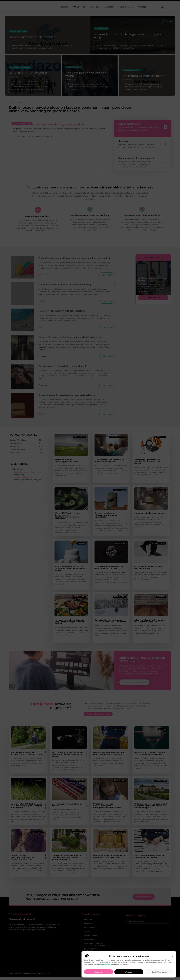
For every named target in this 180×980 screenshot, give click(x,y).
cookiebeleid (106, 965)
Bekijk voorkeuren (159, 972)
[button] (172, 956)
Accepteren (98, 972)
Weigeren (129, 972)
